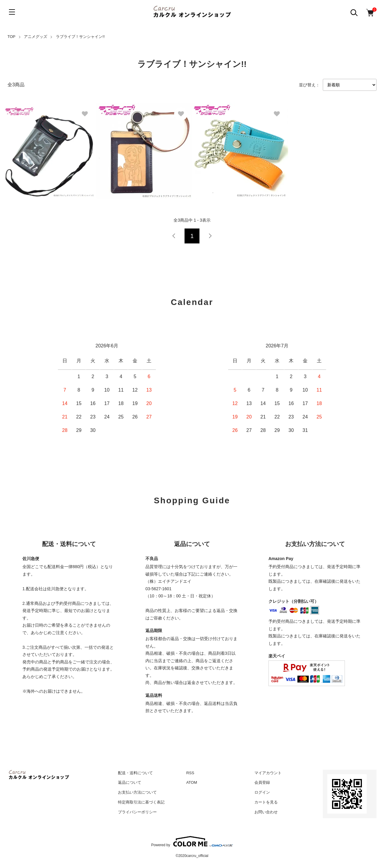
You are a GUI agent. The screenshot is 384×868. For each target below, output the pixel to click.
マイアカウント (268, 773)
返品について (130, 782)
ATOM (192, 782)
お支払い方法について (137, 792)
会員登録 (262, 782)
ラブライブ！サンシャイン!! (80, 37)
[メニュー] (12, 12)
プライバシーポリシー (137, 812)
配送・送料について (135, 773)
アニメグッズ (36, 37)
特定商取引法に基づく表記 (141, 802)
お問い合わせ (266, 812)
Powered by (192, 841)
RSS (190, 773)
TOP (11, 37)
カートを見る (266, 802)
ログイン (262, 792)
